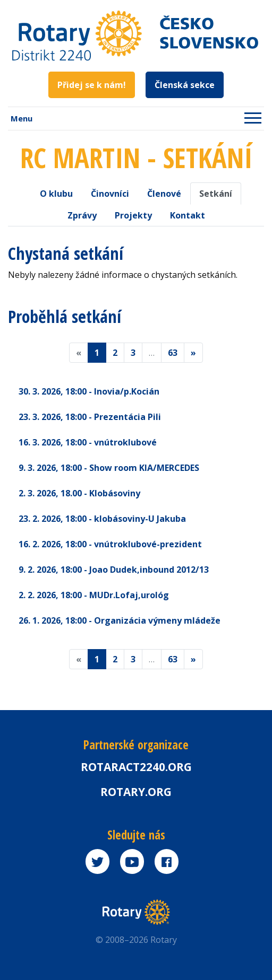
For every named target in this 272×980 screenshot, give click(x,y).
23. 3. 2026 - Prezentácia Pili (90, 417)
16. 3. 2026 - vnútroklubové (88, 442)
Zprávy (82, 215)
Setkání (216, 194)
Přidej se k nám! (92, 85)
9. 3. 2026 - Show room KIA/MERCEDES (109, 468)
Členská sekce (185, 85)
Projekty (133, 215)
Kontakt (188, 215)
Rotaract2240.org (136, 767)
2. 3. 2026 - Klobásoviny (79, 493)
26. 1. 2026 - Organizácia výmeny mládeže (120, 620)
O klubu (56, 194)
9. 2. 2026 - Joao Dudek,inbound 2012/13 (114, 570)
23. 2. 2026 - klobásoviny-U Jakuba (102, 519)
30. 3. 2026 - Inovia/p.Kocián (89, 391)
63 (173, 353)
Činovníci (110, 194)
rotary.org (136, 792)
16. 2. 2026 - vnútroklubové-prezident (110, 544)
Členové (164, 194)
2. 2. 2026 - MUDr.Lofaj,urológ (94, 595)
